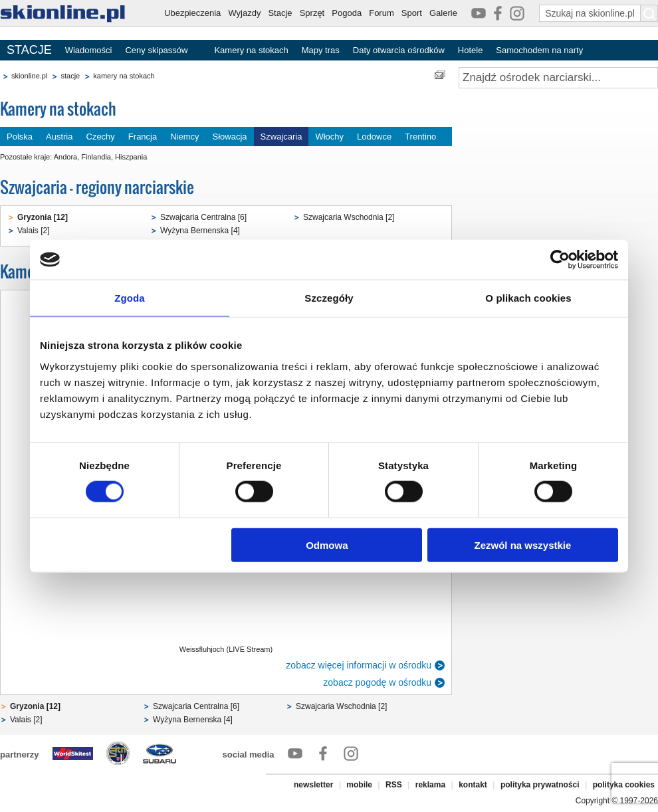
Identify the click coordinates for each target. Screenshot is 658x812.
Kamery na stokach (251, 50)
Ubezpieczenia (192, 13)
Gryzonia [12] (43, 217)
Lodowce (374, 137)
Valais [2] (33, 231)
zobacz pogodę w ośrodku (377, 682)
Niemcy (184, 137)
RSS (394, 785)
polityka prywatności (540, 785)
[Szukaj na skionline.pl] (649, 13)
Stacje (280, 13)
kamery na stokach (124, 76)
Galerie (443, 13)
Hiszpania (131, 157)
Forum (382, 13)
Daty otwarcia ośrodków (399, 50)
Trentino (420, 137)
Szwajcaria (281, 137)
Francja (143, 137)
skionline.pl (29, 76)
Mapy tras (321, 50)
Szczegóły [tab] (329, 298)
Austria (59, 137)
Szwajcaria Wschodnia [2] (349, 217)
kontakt (473, 785)
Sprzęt (312, 13)
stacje (70, 76)
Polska (20, 137)
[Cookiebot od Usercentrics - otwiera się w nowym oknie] (560, 260)
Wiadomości (89, 50)
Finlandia (96, 157)
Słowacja (230, 137)
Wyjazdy (244, 13)
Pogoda (347, 13)
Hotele (471, 50)
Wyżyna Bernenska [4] (200, 231)
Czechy (101, 137)
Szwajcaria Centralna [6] (203, 217)
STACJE (29, 50)
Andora (65, 157)
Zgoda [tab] (130, 298)
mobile (359, 785)
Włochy (329, 137)
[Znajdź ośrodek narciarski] (558, 78)
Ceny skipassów (156, 50)
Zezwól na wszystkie (523, 545)
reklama (430, 785)
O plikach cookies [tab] (528, 298)
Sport (412, 13)
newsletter (313, 785)
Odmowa (327, 545)
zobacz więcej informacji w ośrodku (359, 665)
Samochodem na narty (539, 50)
